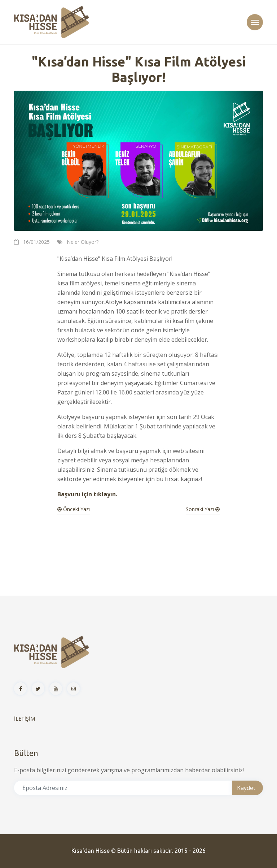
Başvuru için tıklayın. (87, 494)
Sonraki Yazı (203, 509)
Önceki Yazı (74, 509)
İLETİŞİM (25, 719)
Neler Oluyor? (83, 242)
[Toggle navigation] (255, 22)
